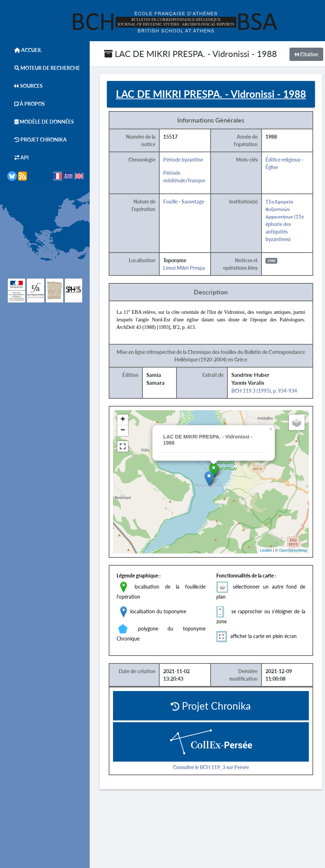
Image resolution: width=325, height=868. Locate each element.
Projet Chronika (37, 140)
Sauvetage (194, 202)
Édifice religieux (284, 160)
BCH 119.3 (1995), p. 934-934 (265, 391)
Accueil (24, 50)
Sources (25, 86)
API (18, 157)
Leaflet (267, 550)
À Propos (26, 104)
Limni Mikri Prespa (185, 268)
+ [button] (124, 420)
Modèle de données (41, 122)
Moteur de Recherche (44, 68)
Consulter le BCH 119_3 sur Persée (212, 767)
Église (272, 167)
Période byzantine (184, 160)
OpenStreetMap (294, 550)
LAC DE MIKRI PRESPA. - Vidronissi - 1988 (190, 54)
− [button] (124, 431)
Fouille (171, 202)
